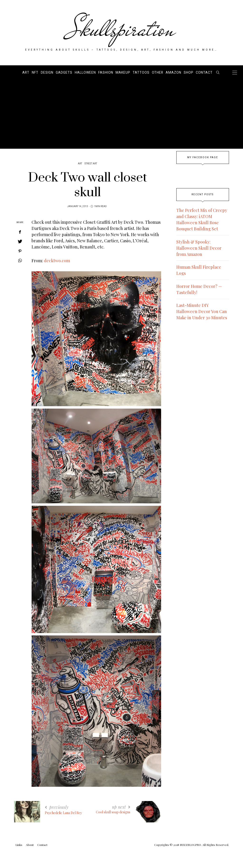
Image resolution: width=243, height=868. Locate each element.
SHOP (189, 73)
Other (158, 73)
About (30, 845)
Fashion (106, 73)
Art (26, 73)
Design (47, 73)
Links (19, 845)
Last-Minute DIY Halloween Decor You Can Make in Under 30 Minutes (202, 311)
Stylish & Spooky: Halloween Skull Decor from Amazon (199, 248)
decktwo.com (57, 261)
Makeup (123, 73)
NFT (35, 73)
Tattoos (141, 73)
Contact (204, 73)
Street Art (91, 164)
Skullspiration (122, 29)
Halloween (85, 73)
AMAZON (173, 73)
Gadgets (64, 73)
